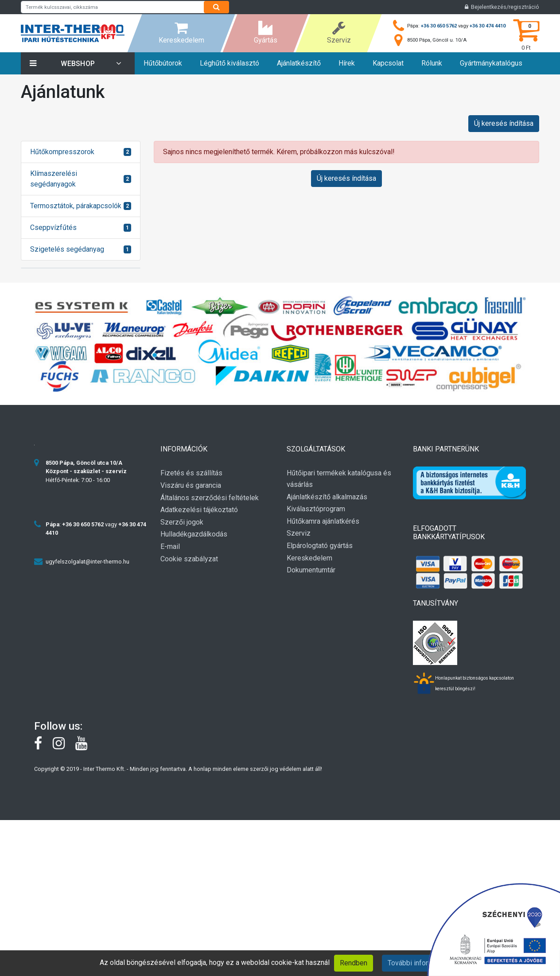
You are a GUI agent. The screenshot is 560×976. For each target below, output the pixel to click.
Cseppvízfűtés (53, 227)
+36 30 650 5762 (439, 26)
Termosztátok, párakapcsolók (76, 206)
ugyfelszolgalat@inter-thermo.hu (87, 562)
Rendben (354, 963)
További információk (419, 963)
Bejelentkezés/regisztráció (502, 7)
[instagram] (64, 746)
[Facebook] (43, 746)
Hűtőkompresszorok (62, 152)
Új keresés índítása (504, 123)
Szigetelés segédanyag (67, 249)
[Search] (216, 7)
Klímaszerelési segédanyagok (54, 179)
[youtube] (86, 746)
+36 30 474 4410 (488, 26)
